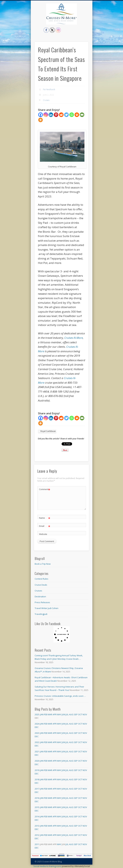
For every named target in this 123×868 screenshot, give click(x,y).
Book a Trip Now (43, 564)
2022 (37, 742)
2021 (37, 751)
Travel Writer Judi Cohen (47, 608)
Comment (45, 489)
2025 (37, 714)
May (59, 714)
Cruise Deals (41, 585)
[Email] (82, 115)
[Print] (77, 115)
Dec (37, 727)
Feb (46, 714)
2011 (37, 844)
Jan (42, 714)
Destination (40, 596)
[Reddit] (61, 115)
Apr (55, 714)
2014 (37, 816)
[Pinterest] (56, 115)
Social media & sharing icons (48, 866)
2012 (37, 835)
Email (45, 526)
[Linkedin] (51, 115)
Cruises (46, 100)
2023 (37, 733)
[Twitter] (66, 115)
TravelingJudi (41, 614)
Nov (85, 714)
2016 (37, 798)
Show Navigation (86, 29)
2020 (37, 761)
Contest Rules (41, 579)
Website (43, 534)
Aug (71, 714)
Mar (50, 714)
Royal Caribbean (48, 431)
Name (45, 518)
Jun (63, 714)
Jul (67, 714)
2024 (37, 724)
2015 (37, 807)
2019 (37, 770)
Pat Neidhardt (49, 89)
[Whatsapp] (72, 115)
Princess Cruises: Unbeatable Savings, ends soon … (60, 696)
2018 (37, 779)
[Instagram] (46, 115)
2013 (37, 826)
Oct (80, 714)
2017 (37, 789)
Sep (76, 714)
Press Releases (42, 602)
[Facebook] (41, 115)
